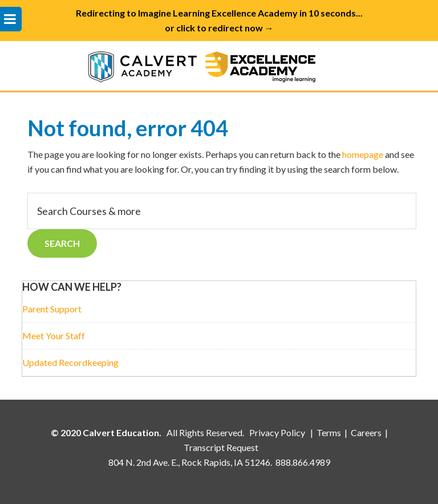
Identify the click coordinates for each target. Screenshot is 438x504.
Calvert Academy (219, 65)
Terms (329, 432)
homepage (363, 154)
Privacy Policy (278, 432)
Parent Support (52, 309)
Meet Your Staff (54, 336)
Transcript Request (221, 447)
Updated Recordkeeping (70, 362)
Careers (366, 432)
